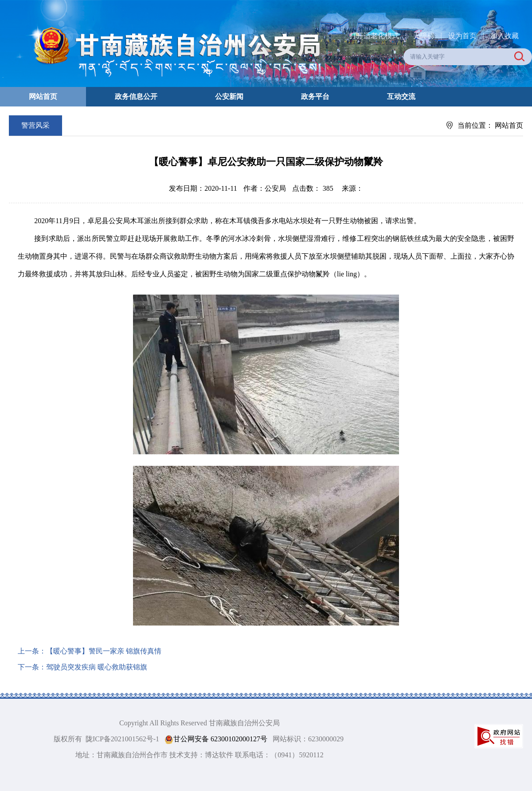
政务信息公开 (136, 96)
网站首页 (43, 96)
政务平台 (315, 96)
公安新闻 (229, 96)
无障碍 (424, 36)
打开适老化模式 (374, 36)
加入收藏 (505, 36)
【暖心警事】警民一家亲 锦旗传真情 (104, 651)
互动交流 (401, 96)
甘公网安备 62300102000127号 (216, 739)
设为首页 (462, 36)
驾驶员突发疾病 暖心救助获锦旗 (97, 667)
